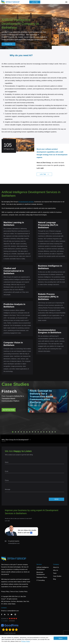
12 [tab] (44, 432)
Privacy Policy (26, 641)
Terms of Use (14, 592)
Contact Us (8, 44)
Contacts (4, 608)
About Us (56, 567)
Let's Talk (35, 2)
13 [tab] (47, 432)
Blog (55, 579)
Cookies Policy (23, 592)
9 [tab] (35, 432)
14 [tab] (50, 432)
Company (56, 564)
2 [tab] (16, 432)
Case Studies (57, 576)
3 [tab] (18, 432)
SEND (56, 499)
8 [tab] (33, 432)
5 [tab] (24, 432)
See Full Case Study (9, 410)
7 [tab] (30, 432)
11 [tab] (41, 432)
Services (39, 564)
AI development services (26, 202)
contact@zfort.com (14, 543)
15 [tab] (52, 432)
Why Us (56, 570)
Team (55, 573)
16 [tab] (55, 432)
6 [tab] (27, 432)
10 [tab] (38, 432)
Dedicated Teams (42, 577)
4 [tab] (21, 432)
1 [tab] (13, 432)
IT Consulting (41, 580)
